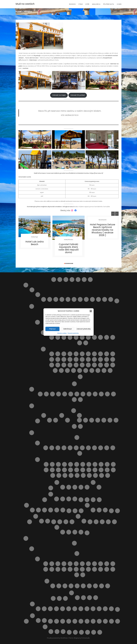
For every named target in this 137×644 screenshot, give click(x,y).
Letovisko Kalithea (113, 564)
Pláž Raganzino (94, 365)
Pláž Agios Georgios (65, 586)
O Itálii (74, 384)
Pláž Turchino (113, 394)
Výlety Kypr (45, 627)
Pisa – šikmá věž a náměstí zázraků (99, 487)
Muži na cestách (25, 4)
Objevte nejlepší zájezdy (84, 521)
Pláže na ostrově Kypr (108, 522)
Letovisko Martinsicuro (56, 299)
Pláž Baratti (71, 464)
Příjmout (52, 329)
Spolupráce (48, 521)
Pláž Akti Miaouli (77, 586)
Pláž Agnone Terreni (70, 354)
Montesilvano (62, 299)
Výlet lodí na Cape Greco (69, 499)
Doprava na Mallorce (32, 510)
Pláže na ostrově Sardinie (62, 415)
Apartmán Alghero (86, 420)
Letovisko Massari (82, 569)
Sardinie (32, 406)
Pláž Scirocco (113, 365)
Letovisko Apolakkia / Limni (52, 564)
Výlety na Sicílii (80, 377)
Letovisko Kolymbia (52, 569)
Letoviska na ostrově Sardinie (44, 415)
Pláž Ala (58, 464)
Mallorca (96, 4)
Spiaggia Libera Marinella (102, 475)
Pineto (74, 299)
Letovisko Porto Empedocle (113, 337)
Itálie (81, 4)
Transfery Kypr (57, 499)
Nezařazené (103, 220)
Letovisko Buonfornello (58, 337)
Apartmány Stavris (96, 598)
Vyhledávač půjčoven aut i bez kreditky (105, 621)
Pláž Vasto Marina (74, 400)
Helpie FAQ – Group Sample (84, 280)
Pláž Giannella (52, 470)
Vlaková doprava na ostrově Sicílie (93, 621)
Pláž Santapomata (53, 475)
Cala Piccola (52, 464)
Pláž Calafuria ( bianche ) (77, 464)
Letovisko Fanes (70, 564)
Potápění (75, 609)
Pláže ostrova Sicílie (43, 349)
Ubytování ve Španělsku (38, 620)
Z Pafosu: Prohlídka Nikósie (63, 632)
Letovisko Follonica (64, 448)
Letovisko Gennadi (76, 564)
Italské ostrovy (32, 306)
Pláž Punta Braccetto (82, 365)
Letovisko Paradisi (88, 569)
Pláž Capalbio (89, 464)
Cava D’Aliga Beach (52, 354)
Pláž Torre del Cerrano (107, 394)
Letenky (87, 500)
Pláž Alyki (83, 586)
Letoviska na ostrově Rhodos (37, 559)
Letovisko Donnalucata (82, 337)
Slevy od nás (26, 621)
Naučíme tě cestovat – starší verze (117, 511)
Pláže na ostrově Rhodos (47, 581)
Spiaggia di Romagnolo (98, 370)
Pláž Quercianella (95, 470)
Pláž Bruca (76, 354)
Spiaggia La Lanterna (110, 370)
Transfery (57, 621)
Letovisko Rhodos (107, 569)
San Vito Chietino (92, 299)
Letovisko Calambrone (46, 448)
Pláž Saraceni (101, 394)
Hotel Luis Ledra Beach (35, 243)
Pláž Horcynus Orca (70, 359)
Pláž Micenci (52, 365)
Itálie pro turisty (26, 285)
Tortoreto (105, 299)
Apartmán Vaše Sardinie (69, 487)
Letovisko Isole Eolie (88, 337)
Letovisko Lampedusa (94, 337)
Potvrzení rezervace (57, 527)
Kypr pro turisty (51, 494)
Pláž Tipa (61, 370)
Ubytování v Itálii (57, 482)
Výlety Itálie (93, 482)
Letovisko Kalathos (101, 564)
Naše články (87, 505)
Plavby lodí (53, 598)
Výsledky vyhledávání (75, 632)
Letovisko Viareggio (107, 448)
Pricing (87, 533)
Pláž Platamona (67, 420)
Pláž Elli (108, 586)
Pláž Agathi (59, 586)
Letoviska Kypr (93, 500)
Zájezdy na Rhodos (117, 609)
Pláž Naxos (70, 365)
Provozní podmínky (73, 333)
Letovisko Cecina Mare (58, 448)
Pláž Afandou (53, 586)
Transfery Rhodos (65, 598)
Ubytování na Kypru (63, 499)
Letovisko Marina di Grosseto (76, 448)
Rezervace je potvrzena (63, 532)
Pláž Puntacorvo (89, 470)
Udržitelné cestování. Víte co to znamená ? (87, 621)
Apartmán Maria (83, 598)
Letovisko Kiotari (46, 569)
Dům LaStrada (116, 420)
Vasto (111, 299)
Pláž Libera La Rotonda (71, 470)
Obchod (54, 522)
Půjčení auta (109, 4)
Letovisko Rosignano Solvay (88, 448)
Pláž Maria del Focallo (100, 359)
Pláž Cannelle (83, 464)
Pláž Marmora (113, 359)
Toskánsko (32, 433)
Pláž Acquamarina (64, 354)
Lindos (99, 500)
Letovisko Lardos (64, 569)
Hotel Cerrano (87, 487)
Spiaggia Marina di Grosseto (108, 475)
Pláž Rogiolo (101, 470)
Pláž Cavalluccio (59, 394)
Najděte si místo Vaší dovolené (81, 511)
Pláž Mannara (94, 359)
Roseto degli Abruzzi (80, 299)
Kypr (87, 4)
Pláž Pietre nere (76, 365)
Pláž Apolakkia (102, 586)
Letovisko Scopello (86, 343)
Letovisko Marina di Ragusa (100, 337)
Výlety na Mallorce (57, 510)
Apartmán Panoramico (79, 420)
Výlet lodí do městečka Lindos (99, 609)
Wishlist (81, 632)
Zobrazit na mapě (59, 95)
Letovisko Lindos (70, 569)
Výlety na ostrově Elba (69, 632)
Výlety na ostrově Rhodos (32, 604)
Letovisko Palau (56, 420)
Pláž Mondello (58, 365)
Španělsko (32, 616)
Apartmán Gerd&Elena (77, 598)
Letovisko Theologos (83, 575)
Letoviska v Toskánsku (37, 443)
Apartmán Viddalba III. (110, 420)
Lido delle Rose (40, 394)
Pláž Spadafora (55, 370)
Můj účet (69, 511)
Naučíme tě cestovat (111, 511)
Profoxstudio (86, 638)
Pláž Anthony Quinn (95, 586)
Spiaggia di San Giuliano (104, 370)
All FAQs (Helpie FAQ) (54, 280)
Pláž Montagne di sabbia (64, 365)
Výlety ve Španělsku (44, 620)
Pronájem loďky (81, 609)
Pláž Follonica (113, 464)
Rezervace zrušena (75, 532)
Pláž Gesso (46, 470)
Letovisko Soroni (113, 569)
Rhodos (72, 4)
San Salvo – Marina (86, 299)
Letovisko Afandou (46, 564)
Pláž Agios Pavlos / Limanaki (71, 586)
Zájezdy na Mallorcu (63, 510)
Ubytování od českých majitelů (69, 621)
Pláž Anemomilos (89, 586)
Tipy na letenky (50, 621)
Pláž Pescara (89, 394)
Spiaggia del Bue (80, 370)
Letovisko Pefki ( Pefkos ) (94, 569)
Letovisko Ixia (94, 564)
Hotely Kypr (35, 237)
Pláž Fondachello (52, 359)
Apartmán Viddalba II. (104, 420)
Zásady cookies (62, 333)
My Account (75, 511)
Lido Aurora (58, 354)
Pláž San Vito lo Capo (107, 365)
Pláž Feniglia (101, 464)
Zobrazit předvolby (84, 329)
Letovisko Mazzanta (82, 448)
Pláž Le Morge (83, 394)
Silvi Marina (98, 299)
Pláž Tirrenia (59, 475)
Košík (45, 500)
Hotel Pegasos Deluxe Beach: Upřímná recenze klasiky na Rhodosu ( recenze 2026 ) (103, 230)
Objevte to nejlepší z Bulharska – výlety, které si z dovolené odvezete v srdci (60, 522)
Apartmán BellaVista (63, 487)
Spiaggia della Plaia (86, 370)
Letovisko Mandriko (76, 569)
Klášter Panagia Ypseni (50, 609)
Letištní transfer (74, 543)
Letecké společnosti (81, 500)
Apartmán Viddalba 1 (98, 420)
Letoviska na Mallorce (38, 510)
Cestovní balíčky (66, 280)
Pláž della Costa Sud (107, 354)
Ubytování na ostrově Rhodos (72, 593)
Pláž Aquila (96, 522)
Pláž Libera (82, 359)
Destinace (78, 280)
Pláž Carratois (94, 354)
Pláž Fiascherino (107, 464)
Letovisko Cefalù (76, 337)
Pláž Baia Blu (64, 464)
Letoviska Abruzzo (38, 295)
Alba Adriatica (44, 299)
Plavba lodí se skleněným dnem (51, 632)
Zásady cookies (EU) (94, 632)
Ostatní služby (78, 516)
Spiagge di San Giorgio (77, 475)
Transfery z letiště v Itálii (51, 488)
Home (90, 280)
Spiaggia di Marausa (92, 370)
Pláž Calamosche (88, 354)
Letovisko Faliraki (64, 564)
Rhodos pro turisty (26, 538)
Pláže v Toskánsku (37, 460)
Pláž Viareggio (65, 475)
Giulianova (50, 299)
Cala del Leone (46, 464)
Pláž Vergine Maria (67, 370)
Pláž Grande (64, 359)
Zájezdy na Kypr (75, 499)
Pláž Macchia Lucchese (83, 470)
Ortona (66, 522)
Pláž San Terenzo (113, 470)
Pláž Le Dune (58, 470)
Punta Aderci (80, 400)
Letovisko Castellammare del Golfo (70, 337)
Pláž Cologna (65, 394)
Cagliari (49, 420)
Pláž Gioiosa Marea (58, 359)
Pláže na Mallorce (45, 510)
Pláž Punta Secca (88, 365)
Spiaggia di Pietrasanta (95, 475)
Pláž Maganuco (88, 359)
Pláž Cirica (100, 354)
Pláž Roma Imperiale (107, 470)
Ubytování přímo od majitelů (81, 621)
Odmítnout (67, 329)
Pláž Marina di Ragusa (107, 359)
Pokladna (114, 522)
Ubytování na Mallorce (51, 510)
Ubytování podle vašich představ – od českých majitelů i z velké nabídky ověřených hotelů (75, 621)
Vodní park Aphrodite (57, 632)
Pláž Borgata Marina (52, 394)
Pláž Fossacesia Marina (71, 394)
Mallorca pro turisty (27, 505)
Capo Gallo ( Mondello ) (52, 337)
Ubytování (63, 621)
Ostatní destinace (72, 522)
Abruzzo (32, 290)
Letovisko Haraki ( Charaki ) (82, 564)
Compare (72, 280)
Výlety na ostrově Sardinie (74, 426)
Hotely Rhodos (69, 240)
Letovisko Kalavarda (107, 564)
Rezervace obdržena (69, 532)
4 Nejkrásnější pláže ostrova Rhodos (38, 609)
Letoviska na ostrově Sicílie (43, 333)
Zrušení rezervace (100, 632)
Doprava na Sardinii (38, 421)
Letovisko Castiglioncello (52, 448)
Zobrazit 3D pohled (78, 95)
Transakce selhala (81, 532)
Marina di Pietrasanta (80, 453)
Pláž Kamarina (76, 359)
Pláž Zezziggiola (71, 475)
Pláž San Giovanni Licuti (100, 365)
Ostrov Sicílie (37, 322)
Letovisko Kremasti (58, 569)
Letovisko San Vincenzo (94, 448)
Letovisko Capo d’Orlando (64, 337)
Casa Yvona (81, 487)
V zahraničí (105, 510)
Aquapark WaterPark (44, 609)
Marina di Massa (113, 448)
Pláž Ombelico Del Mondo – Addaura (102, 522)
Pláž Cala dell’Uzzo (82, 354)
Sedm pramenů (87, 609)
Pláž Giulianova (77, 394)
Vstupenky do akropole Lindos (93, 609)
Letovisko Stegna (77, 575)
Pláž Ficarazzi (113, 354)
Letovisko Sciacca (80, 343)
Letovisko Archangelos (58, 564)
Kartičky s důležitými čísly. (93, 510)
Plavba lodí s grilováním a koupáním (90, 522)
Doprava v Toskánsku (77, 437)
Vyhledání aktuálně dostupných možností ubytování (99, 621)
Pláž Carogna (95, 464)
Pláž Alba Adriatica (46, 394)
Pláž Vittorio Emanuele (74, 370)
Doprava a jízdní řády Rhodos (77, 554)
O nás (119, 4)
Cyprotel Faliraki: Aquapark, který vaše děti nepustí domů (69, 248)
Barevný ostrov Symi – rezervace (60, 280)
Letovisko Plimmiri (101, 569)
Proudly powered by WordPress (57, 638)
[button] (91, 311)
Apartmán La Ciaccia (92, 420)
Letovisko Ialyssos (88, 564)
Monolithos (63, 609)
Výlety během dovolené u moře (118, 621)
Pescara (68, 299)
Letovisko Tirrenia (101, 448)
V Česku (99, 510)
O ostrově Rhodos (32, 549)
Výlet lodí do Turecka (105, 609)
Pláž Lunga (77, 470)
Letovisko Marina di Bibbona (70, 448)
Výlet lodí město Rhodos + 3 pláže (111, 609)
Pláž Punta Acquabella (95, 394)
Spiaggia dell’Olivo (89, 475)
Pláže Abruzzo (32, 389)
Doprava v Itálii (117, 301)
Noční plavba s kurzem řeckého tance (69, 609)
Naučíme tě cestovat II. (30, 522)
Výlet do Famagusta (111, 621)
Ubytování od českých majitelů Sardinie (74, 411)
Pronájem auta (59, 598)
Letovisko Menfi (107, 337)
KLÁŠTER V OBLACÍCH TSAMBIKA (56, 609)
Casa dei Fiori (75, 487)
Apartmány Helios (90, 598)
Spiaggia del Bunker (83, 475)
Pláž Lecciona (64, 470)
